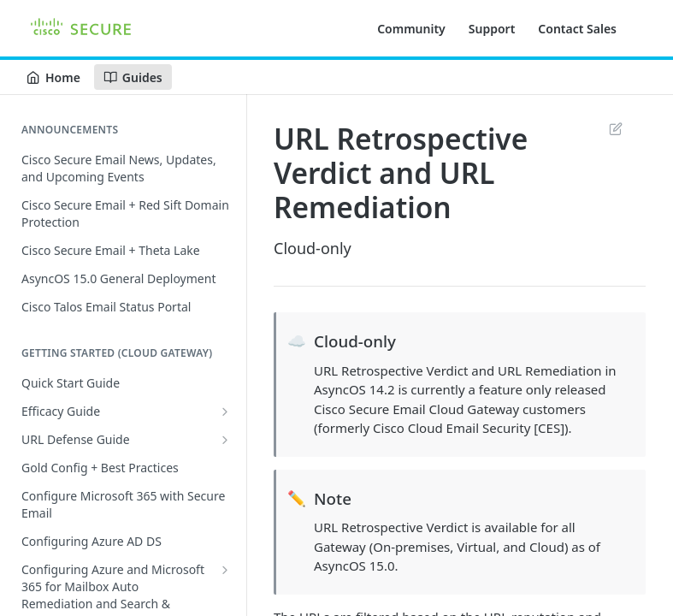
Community (411, 29)
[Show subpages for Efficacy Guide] (225, 412)
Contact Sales (577, 29)
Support (492, 29)
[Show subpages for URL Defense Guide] (225, 440)
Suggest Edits (615, 128)
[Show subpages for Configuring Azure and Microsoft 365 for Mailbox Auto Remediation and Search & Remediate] (225, 570)
